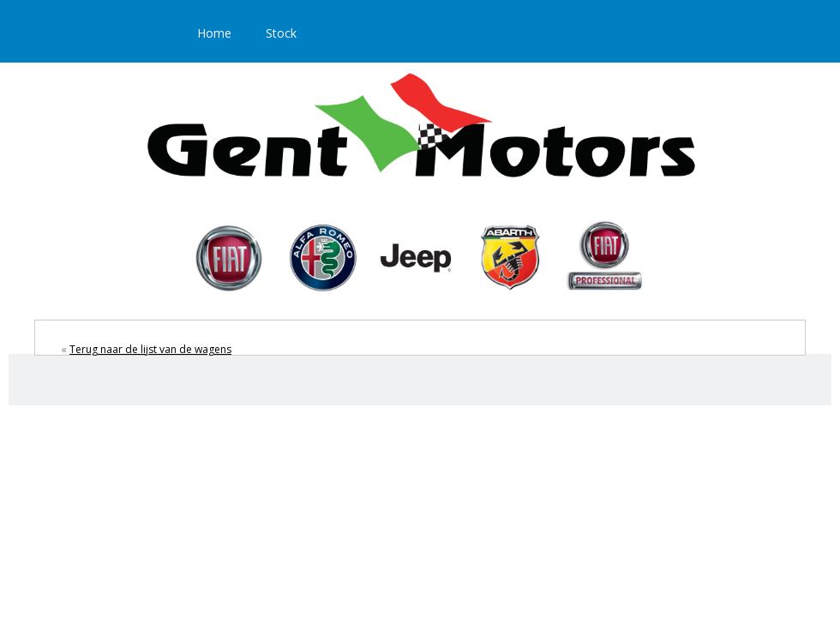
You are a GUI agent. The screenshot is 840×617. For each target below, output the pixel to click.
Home (214, 33)
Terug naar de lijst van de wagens (150, 349)
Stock (281, 33)
